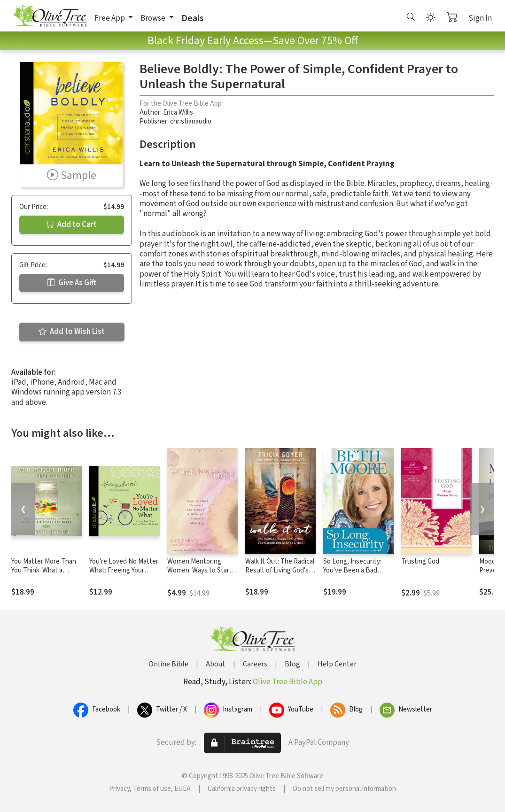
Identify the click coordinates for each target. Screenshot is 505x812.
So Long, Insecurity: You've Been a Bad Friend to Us (352, 570)
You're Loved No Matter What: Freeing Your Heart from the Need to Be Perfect (124, 575)
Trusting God (420, 561)
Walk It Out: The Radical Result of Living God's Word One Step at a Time (280, 575)
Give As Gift (72, 283)
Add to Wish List (72, 332)
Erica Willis (178, 112)
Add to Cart (71, 224)
